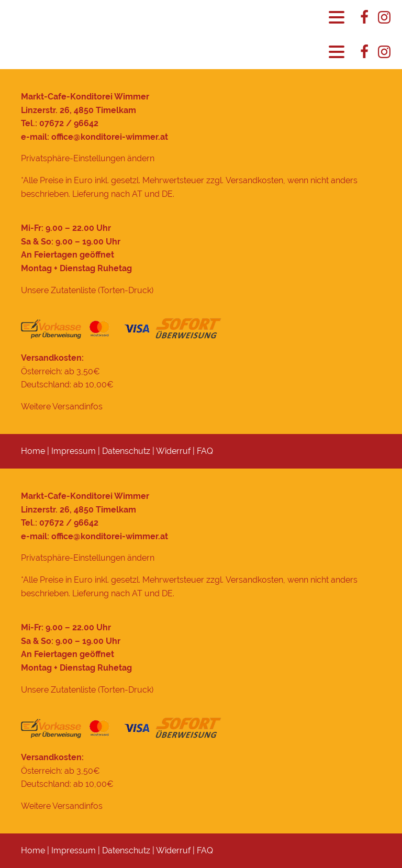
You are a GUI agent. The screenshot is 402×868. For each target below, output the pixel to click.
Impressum (74, 451)
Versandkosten (254, 180)
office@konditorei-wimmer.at (110, 137)
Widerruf (173, 451)
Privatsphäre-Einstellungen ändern (88, 158)
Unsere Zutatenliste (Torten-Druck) (87, 290)
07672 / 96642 (69, 123)
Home (33, 451)
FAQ (205, 451)
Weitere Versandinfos (62, 407)
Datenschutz (126, 451)
